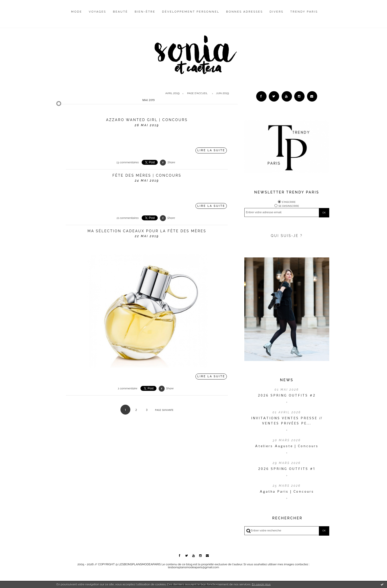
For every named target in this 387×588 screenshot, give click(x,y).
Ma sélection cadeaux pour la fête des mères (147, 231)
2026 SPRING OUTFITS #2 (287, 396)
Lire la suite (211, 150)
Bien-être (145, 12)
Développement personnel (191, 12)
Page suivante (164, 410)
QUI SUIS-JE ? (287, 237)
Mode (77, 12)
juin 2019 (223, 93)
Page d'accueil (197, 93)
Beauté (121, 12)
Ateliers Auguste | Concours (287, 447)
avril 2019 (173, 93)
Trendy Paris (304, 12)
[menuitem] (77, 16)
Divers (277, 12)
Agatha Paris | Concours (287, 492)
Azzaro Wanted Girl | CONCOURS (147, 120)
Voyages (98, 12)
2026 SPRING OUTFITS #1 (287, 470)
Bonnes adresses (244, 12)
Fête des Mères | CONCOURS (147, 175)
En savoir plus (261, 584)
